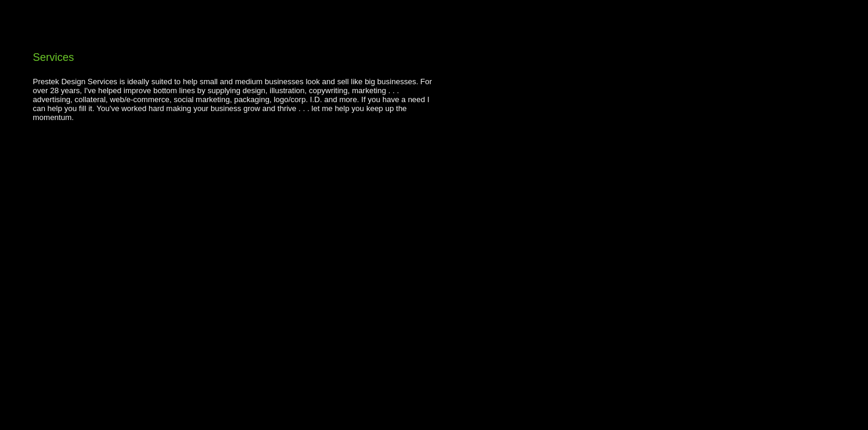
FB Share (53, 138)
